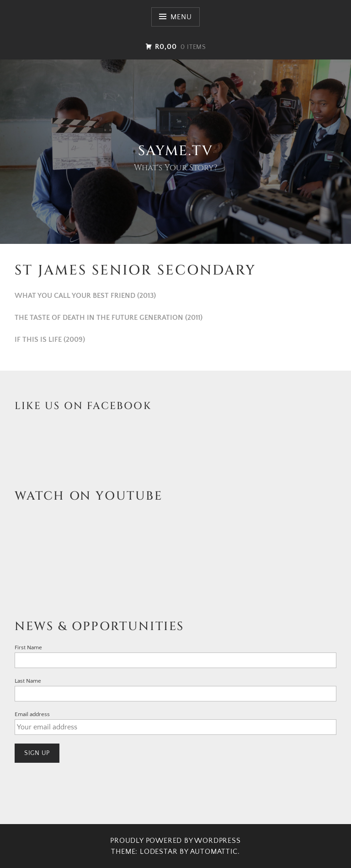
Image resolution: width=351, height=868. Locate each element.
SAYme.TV (175, 151)
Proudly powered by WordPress (175, 841)
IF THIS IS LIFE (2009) (50, 340)
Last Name (28, 681)
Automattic (214, 852)
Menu (181, 17)
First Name (28, 647)
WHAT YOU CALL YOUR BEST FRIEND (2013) (85, 296)
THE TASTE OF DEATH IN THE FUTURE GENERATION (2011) (109, 318)
